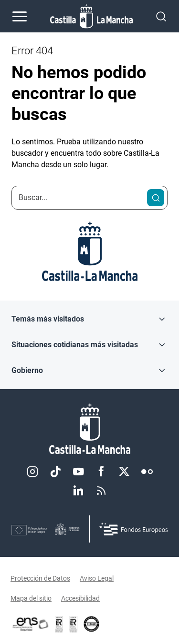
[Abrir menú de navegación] (20, 16)
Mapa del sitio (31, 598)
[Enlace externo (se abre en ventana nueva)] (74, 624)
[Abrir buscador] (161, 16)
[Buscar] (156, 198)
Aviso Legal (97, 578)
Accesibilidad (80, 598)
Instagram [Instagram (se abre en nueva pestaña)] (32, 472)
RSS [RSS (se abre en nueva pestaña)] (101, 491)
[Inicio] (89, 429)
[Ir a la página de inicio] (91, 16)
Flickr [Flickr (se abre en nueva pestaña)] (147, 472)
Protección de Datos (40, 578)
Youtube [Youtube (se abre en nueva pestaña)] (78, 472)
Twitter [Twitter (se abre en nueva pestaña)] (124, 472)
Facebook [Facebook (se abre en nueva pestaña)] (101, 472)
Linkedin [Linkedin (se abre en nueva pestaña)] (78, 491)
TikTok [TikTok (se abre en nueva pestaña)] (55, 472)
